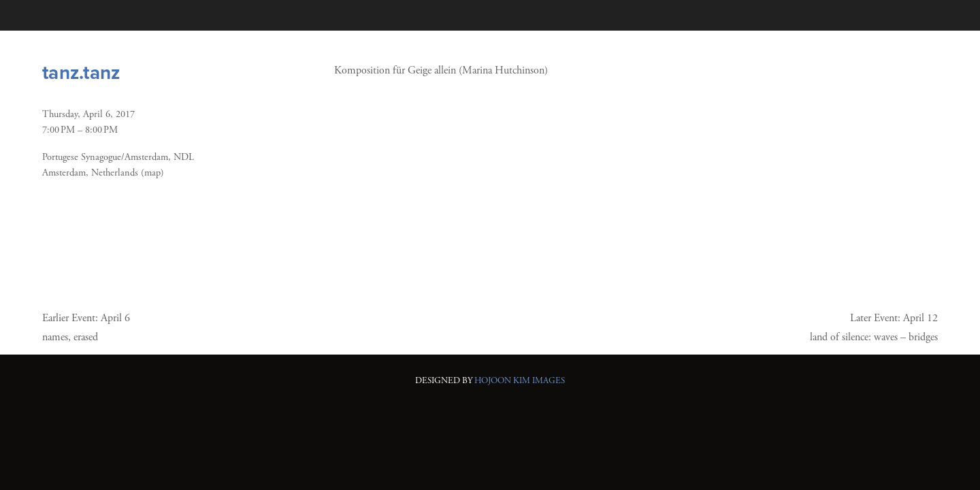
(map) (152, 173)
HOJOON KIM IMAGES (520, 381)
